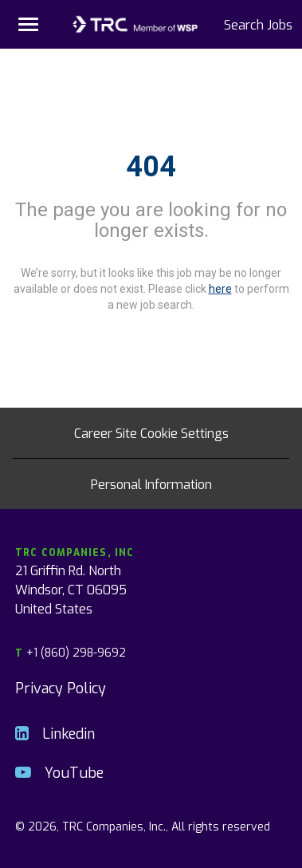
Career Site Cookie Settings (151, 432)
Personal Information (151, 483)
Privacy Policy (61, 687)
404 (151, 167)
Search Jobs (258, 24)
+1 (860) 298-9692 (71, 652)
